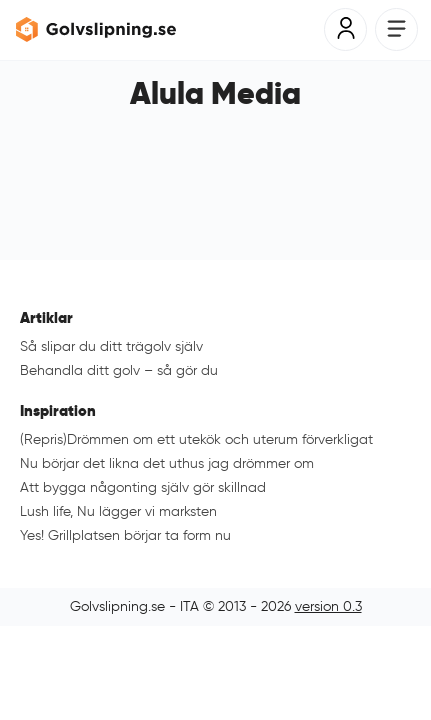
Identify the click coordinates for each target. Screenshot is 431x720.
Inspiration (58, 410)
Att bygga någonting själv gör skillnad (143, 487)
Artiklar (46, 317)
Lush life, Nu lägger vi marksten (118, 511)
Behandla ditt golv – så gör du (119, 370)
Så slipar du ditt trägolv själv (111, 346)
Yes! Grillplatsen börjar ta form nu (125, 535)
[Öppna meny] (396, 29)
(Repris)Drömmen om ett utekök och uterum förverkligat (196, 439)
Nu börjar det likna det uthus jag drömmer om (167, 463)
